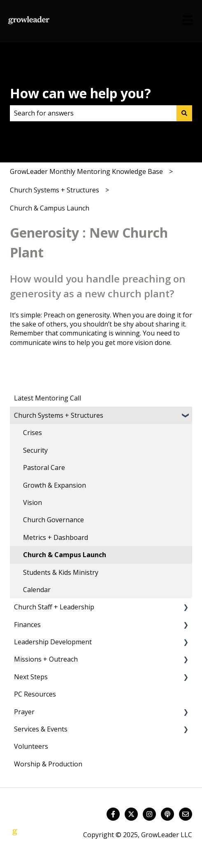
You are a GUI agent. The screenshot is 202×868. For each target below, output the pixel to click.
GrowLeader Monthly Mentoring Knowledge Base (86, 171)
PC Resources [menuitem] (35, 694)
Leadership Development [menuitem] (53, 642)
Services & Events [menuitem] (41, 729)
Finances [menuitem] (27, 625)
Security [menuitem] (35, 450)
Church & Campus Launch (50, 208)
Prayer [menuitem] (24, 712)
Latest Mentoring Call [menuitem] (48, 398)
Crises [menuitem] (33, 433)
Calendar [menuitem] (37, 590)
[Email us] (186, 814)
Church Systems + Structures (55, 190)
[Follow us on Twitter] (131, 814)
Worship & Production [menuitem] (48, 764)
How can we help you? (80, 93)
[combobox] (93, 113)
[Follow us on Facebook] (113, 814)
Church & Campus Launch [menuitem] (65, 555)
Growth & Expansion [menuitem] (55, 485)
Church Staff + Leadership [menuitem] (54, 607)
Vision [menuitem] (33, 502)
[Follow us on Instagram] (149, 814)
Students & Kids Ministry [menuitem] (61, 572)
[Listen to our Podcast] (167, 814)
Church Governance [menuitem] (53, 520)
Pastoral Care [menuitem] (44, 468)
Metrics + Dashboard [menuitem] (56, 537)
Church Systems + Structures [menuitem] (59, 415)
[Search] (184, 113)
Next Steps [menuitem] (31, 677)
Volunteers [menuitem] (31, 746)
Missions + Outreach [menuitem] (46, 659)
